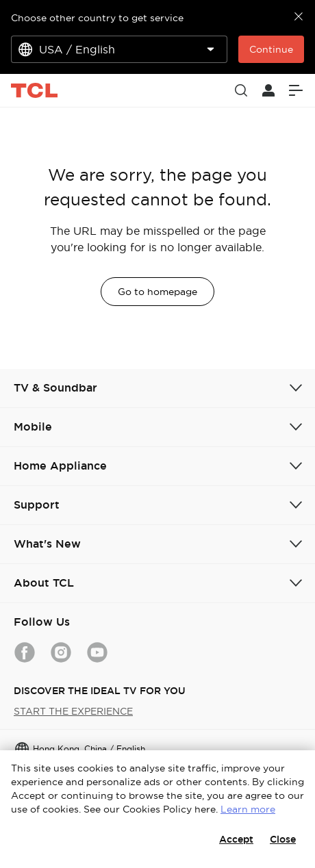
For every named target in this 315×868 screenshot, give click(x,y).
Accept (236, 839)
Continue (271, 49)
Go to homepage (157, 292)
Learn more (248, 809)
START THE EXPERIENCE (73, 711)
